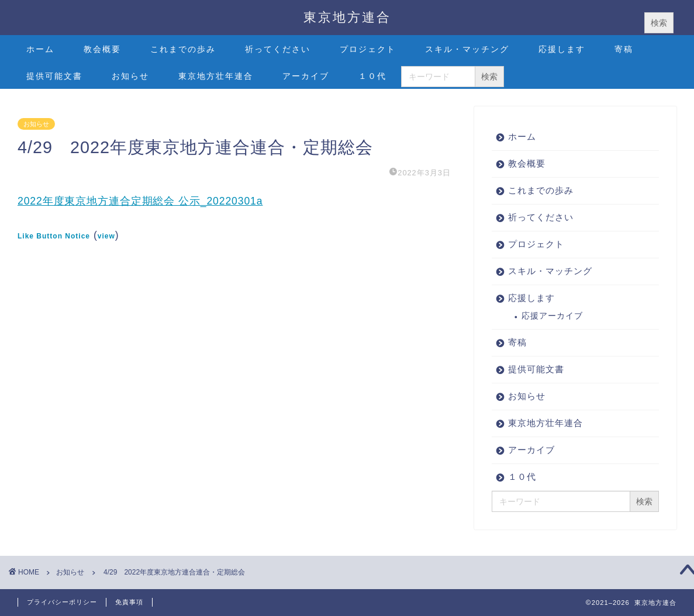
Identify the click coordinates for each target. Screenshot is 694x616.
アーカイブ (306, 76)
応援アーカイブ (552, 316)
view (106, 236)
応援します (562, 49)
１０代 (372, 76)
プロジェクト (368, 49)
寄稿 (624, 49)
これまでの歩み (183, 49)
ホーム (40, 49)
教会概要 (102, 49)
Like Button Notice (54, 236)
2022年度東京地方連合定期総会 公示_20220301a (140, 201)
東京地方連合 (347, 17)
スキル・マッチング (467, 49)
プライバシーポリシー (62, 602)
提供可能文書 (54, 76)
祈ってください (278, 49)
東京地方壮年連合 (216, 76)
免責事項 (129, 602)
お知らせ (130, 76)
